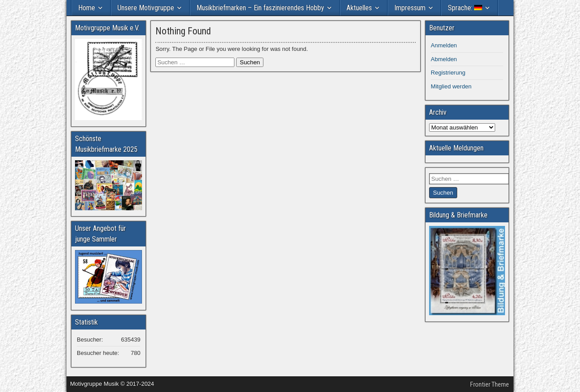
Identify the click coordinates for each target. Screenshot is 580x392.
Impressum (410, 8)
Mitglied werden (451, 86)
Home (87, 8)
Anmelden (444, 45)
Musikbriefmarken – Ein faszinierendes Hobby (260, 8)
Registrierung (448, 73)
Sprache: (465, 8)
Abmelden (444, 59)
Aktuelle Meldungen (456, 148)
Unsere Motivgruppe (146, 8)
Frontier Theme (490, 384)
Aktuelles (359, 8)
